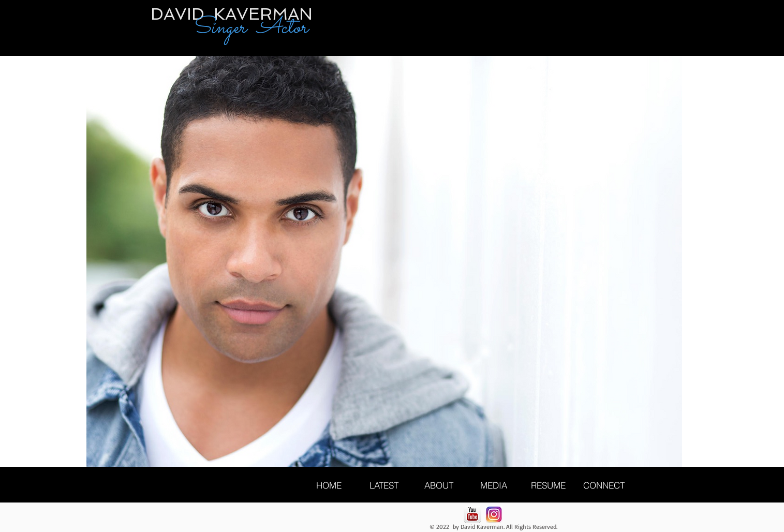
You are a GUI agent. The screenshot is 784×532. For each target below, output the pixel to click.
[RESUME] (549, 485)
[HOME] (329, 485)
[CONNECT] (604, 485)
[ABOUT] (439, 485)
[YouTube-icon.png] (472, 514)
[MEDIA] (494, 485)
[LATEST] (384, 485)
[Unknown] (494, 514)
